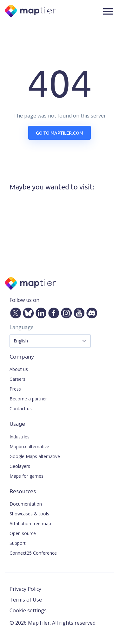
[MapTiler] (31, 12)
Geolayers (20, 466)
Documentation (26, 504)
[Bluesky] (27, 312)
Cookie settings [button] (28, 610)
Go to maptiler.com (60, 133)
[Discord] (90, 312)
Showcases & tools (29, 514)
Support (18, 543)
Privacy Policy (25, 589)
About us (19, 369)
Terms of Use (26, 600)
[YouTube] (78, 312)
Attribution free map (30, 523)
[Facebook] (52, 312)
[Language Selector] (50, 341)
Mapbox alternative (29, 446)
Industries (20, 437)
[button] (108, 11)
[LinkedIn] (40, 312)
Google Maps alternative (35, 456)
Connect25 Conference (33, 553)
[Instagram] (65, 312)
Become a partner (28, 399)
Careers (17, 379)
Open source (23, 533)
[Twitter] (14, 312)
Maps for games (26, 476)
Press (15, 389)
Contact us (21, 408)
